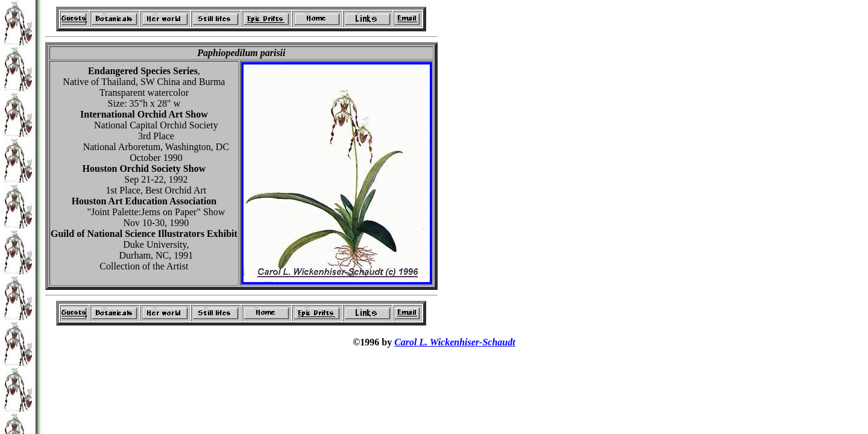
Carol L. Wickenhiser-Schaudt (454, 342)
